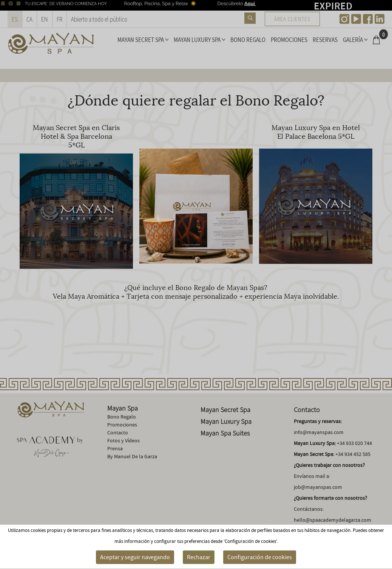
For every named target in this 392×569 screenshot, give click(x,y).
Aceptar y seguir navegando (135, 557)
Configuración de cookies (260, 557)
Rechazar (199, 557)
